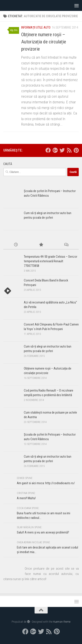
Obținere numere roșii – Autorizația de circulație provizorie (44, 42)
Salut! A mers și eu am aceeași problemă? (43, 532)
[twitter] (62, 150)
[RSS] (69, 150)
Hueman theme (62, 622)
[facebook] (48, 150)
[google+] (55, 150)
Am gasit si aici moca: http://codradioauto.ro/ (46, 483)
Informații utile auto (36, 27)
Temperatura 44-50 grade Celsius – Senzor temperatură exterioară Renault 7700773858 (51, 261)
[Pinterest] (76, 150)
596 (14, 30)
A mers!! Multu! (26, 498)
